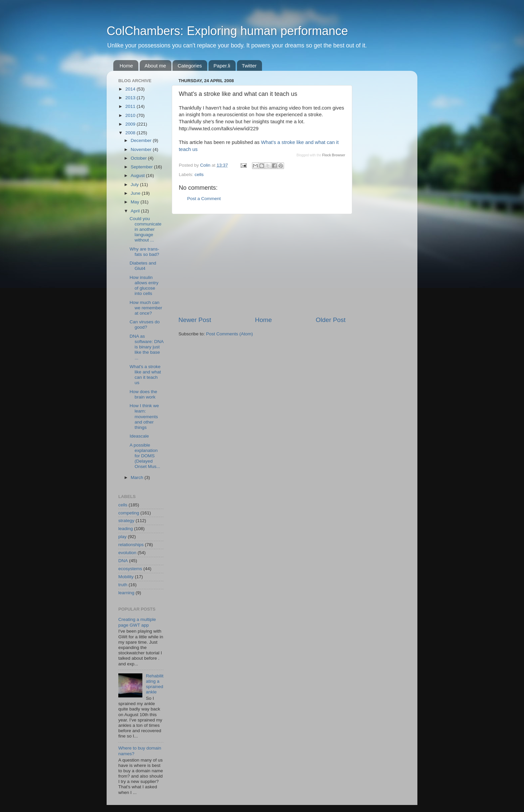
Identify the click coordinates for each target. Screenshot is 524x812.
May (136, 202)
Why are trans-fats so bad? (145, 252)
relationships (131, 545)
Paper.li (222, 66)
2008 (131, 133)
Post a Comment (204, 199)
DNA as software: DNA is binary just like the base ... (147, 347)
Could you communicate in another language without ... (146, 229)
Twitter (249, 66)
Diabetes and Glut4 (143, 266)
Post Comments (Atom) (230, 334)
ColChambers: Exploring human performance (227, 31)
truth (123, 585)
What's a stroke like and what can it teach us (145, 375)
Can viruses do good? (145, 324)
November (142, 149)
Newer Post (195, 320)
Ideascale (139, 436)
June (136, 193)
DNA (123, 561)
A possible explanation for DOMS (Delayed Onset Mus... (145, 456)
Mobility (126, 577)
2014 (131, 89)
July (135, 185)
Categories (190, 66)
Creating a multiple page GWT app (137, 622)
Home (126, 66)
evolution (127, 553)
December (142, 140)
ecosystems (130, 569)
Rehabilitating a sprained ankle (155, 684)
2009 (131, 124)
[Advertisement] (262, 265)
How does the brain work (144, 394)
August (138, 176)
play (122, 537)
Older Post (331, 320)
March (138, 477)
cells (199, 175)
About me (155, 66)
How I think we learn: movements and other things (144, 417)
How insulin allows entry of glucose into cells (144, 286)
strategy (126, 521)
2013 (131, 98)
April (136, 211)
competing (129, 513)
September (142, 167)
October (139, 158)
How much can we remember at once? (146, 308)
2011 (131, 106)
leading (126, 529)
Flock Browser (334, 155)
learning (126, 593)
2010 (131, 115)
